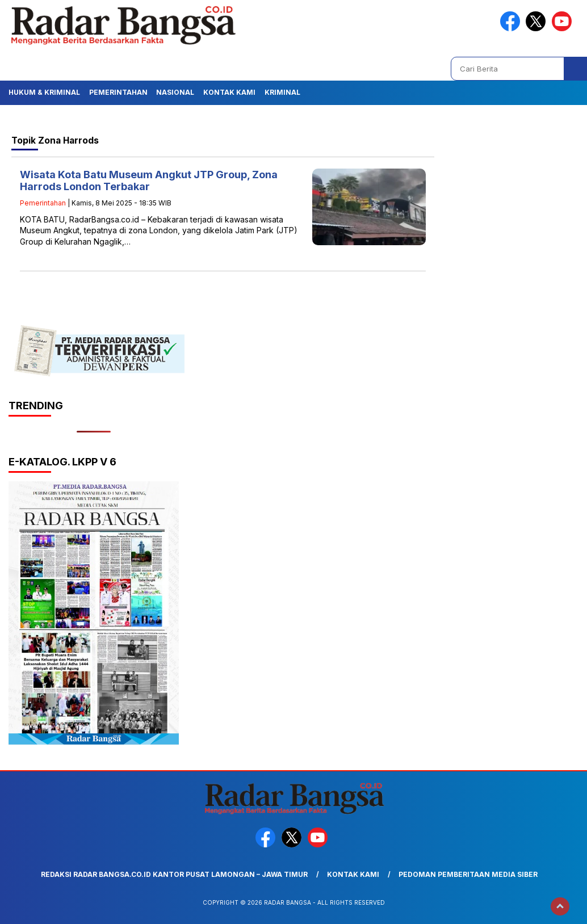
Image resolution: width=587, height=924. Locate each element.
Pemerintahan (118, 92)
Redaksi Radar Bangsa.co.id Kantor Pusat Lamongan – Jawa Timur (174, 874)
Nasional (175, 92)
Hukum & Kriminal (44, 92)
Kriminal (282, 92)
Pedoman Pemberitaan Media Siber (468, 874)
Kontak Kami (229, 92)
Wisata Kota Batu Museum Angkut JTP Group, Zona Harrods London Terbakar (149, 181)
